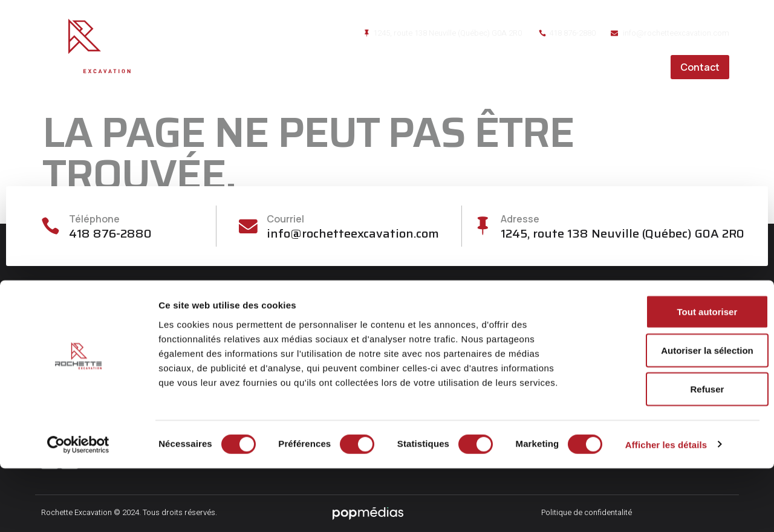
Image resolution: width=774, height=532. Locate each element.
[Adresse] (482, 226)
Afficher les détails (666, 508)
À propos (415, 67)
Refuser (673, 453)
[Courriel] (248, 226)
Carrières (630, 67)
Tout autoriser (673, 375)
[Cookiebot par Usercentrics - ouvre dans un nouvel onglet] (78, 508)
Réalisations (554, 67)
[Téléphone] (52, 226)
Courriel (287, 219)
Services (480, 67)
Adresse (521, 219)
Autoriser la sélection (673, 414)
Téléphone (97, 219)
